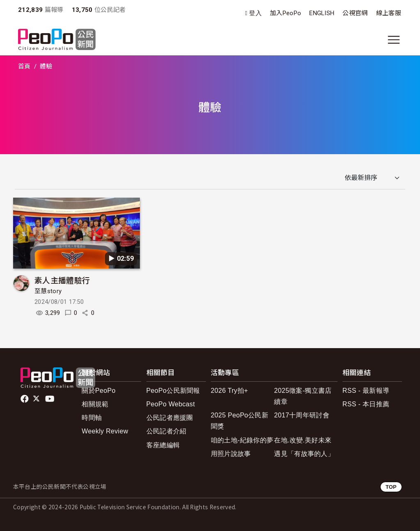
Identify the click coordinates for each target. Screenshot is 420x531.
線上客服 (389, 13)
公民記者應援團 (170, 418)
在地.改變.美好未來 (303, 440)
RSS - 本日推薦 (366, 404)
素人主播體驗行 (62, 280)
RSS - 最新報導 (366, 391)
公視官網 (355, 13)
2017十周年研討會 (302, 415)
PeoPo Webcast (171, 404)
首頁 (24, 66)
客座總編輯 (163, 445)
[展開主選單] (394, 40)
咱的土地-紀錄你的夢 (242, 440)
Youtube (50, 399)
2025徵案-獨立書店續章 (303, 396)
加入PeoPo (285, 13)
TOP (391, 487)
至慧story (48, 291)
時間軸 (92, 418)
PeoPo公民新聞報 (173, 391)
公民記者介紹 (167, 431)
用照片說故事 (231, 454)
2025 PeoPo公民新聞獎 (240, 421)
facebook (25, 399)
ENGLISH (322, 13)
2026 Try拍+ (229, 391)
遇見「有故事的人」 (304, 454)
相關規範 (95, 404)
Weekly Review (105, 431)
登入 (255, 13)
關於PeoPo (98, 391)
